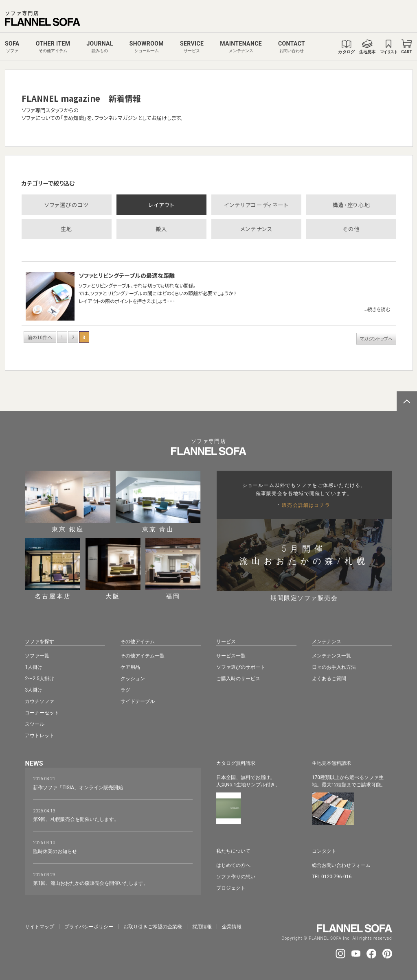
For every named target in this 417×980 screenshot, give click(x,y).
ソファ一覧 (37, 656)
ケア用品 (130, 667)
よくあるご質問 (329, 679)
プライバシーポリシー (89, 927)
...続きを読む (377, 309)
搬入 (161, 229)
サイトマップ (40, 927)
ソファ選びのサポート (241, 667)
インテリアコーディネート (256, 205)
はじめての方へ (233, 865)
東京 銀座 (68, 502)
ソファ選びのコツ (67, 205)
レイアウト (161, 205)
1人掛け (34, 667)
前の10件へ (40, 337)
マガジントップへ (376, 338)
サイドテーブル (138, 701)
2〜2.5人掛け (39, 679)
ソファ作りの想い (236, 877)
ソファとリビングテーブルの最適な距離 (127, 275)
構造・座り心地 (351, 205)
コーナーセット (42, 713)
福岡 (173, 569)
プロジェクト (231, 888)
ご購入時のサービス (238, 679)
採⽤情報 (202, 927)
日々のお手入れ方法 (334, 667)
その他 (351, 229)
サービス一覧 (231, 656)
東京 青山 (158, 502)
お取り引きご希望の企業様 (153, 927)
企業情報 (232, 927)
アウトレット (40, 736)
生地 (67, 229)
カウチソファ (40, 701)
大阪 (113, 569)
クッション (133, 679)
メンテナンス (257, 229)
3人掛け (34, 690)
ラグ (125, 690)
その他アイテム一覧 (143, 656)
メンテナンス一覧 (331, 656)
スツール (35, 724)
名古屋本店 (53, 569)
